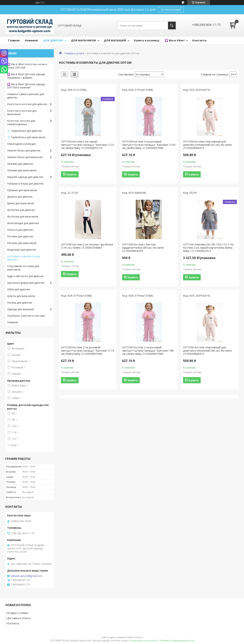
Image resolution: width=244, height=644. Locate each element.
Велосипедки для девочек (23, 223)
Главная (14, 40)
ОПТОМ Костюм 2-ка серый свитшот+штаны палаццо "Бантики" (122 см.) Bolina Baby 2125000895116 (88, 145)
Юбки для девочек (19, 289)
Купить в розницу (147, 40)
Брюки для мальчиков (21, 203)
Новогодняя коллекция (21, 144)
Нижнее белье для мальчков (25, 157)
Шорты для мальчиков (21, 296)
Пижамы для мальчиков (22, 170)
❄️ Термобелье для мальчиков (26, 137)
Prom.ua (138, 637)
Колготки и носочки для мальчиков (22, 112)
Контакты (199, 40)
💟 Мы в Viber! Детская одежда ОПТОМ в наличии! (26, 86)
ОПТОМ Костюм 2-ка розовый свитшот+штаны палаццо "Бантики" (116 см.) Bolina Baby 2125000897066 (88, 350)
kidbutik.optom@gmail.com (27, 576)
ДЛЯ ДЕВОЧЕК (53, 40)
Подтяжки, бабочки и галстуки (26, 316)
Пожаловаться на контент (144, 641)
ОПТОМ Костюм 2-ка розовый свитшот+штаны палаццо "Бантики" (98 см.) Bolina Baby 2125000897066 (148, 350)
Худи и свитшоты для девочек (25, 276)
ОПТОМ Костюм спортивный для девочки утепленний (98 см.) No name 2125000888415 (207, 350)
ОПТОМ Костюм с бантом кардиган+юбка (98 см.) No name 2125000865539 (143, 248)
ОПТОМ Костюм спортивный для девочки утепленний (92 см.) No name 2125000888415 (207, 145)
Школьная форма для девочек (26, 283)
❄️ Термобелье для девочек (25, 131)
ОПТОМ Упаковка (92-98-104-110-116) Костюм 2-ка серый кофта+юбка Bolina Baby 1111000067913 (208, 248)
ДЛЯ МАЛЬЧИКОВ (83, 40)
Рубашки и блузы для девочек (25, 184)
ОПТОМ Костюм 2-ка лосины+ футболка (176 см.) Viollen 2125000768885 (87, 246)
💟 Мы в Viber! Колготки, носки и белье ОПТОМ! (27, 66)
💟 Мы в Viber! (175, 40)
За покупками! (171, 9)
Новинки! (31, 40)
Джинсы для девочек (20, 197)
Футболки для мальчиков (23, 216)
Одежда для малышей (21, 309)
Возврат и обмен (18, 613)
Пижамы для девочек (20, 164)
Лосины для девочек (20, 303)
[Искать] (172, 26)
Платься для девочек (20, 230)
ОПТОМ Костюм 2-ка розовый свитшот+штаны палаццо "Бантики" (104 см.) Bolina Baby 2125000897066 (149, 145)
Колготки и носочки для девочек (27, 104)
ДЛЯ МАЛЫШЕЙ (115, 40)
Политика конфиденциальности (177, 641)
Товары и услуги (74, 53)
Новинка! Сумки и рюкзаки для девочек (26, 96)
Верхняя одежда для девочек (25, 177)
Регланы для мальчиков (22, 243)
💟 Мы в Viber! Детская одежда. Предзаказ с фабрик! (26, 76)
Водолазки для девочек (22, 250)
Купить (72, 174)
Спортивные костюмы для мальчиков (23, 268)
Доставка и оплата (19, 618)
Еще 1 (15, 445)
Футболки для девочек (21, 210)
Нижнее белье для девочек (24, 150)
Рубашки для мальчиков (22, 190)
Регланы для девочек (20, 236)
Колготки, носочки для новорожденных (21, 122)
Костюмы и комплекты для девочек (24, 258)
